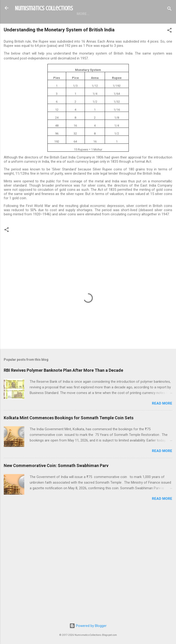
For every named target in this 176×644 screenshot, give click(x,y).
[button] (169, 31)
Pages (83, 14)
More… (124, 14)
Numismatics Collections (44, 8)
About (103, 14)
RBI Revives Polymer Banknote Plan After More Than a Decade (63, 370)
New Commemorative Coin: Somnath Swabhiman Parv (56, 466)
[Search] (169, 9)
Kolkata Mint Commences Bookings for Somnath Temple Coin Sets (69, 418)
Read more (162, 403)
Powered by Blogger (88, 626)
